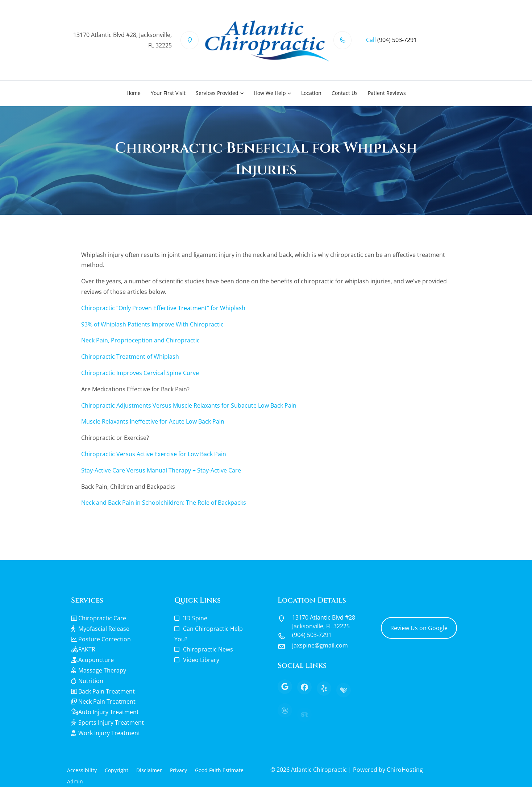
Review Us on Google (419, 628)
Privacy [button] (178, 770)
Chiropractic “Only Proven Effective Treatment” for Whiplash (163, 308)
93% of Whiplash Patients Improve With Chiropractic (152, 324)
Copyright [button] (117, 770)
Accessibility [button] (82, 770)
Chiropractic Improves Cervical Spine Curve (140, 373)
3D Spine (195, 618)
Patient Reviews (387, 93)
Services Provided (217, 93)
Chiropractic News (208, 649)
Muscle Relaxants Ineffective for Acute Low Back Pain (153, 421)
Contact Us (345, 93)
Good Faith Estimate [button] (219, 770)
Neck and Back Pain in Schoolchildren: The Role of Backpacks (164, 503)
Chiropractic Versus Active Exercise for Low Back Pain (154, 454)
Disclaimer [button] (149, 770)
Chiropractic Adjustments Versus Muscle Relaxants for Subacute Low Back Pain (189, 405)
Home (134, 93)
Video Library (201, 660)
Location (311, 93)
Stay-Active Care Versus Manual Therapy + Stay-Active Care (161, 470)
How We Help (270, 93)
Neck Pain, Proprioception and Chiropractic (140, 340)
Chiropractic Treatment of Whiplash (130, 357)
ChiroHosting (405, 770)
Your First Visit (168, 93)
